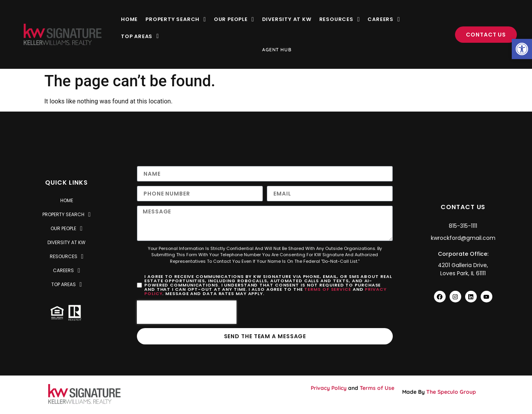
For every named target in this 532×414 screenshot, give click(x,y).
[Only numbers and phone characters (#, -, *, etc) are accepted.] (200, 194)
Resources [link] (340, 19)
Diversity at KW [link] (287, 19)
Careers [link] (384, 19)
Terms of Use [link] (377, 388)
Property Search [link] (176, 19)
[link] (522, 49)
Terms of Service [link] (327, 289)
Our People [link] (234, 19)
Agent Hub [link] (277, 50)
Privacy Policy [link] (329, 388)
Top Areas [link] (140, 36)
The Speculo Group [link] (451, 392)
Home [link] (129, 19)
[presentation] (187, 312)
